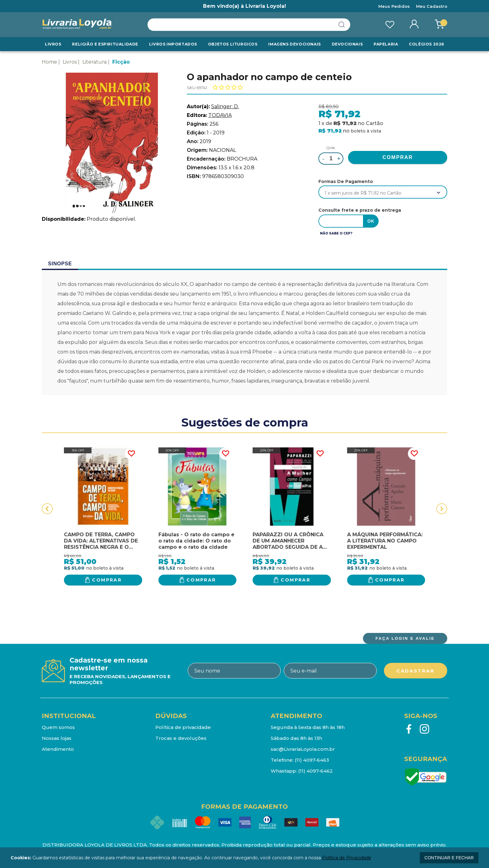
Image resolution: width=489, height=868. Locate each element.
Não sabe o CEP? (336, 233)
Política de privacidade (183, 727)
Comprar (107, 580)
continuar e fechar (449, 858)
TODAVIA (220, 115)
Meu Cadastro (432, 6)
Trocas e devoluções (181, 738)
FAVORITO (131, 454)
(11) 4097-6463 (312, 760)
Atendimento (58, 749)
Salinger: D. (225, 106)
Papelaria (386, 44)
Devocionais (347, 44)
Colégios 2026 (426, 44)
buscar (342, 25)
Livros (53, 44)
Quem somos (58, 727)
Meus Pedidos (394, 6)
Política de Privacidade (347, 858)
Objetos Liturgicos (233, 44)
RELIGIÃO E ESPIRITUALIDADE (105, 44)
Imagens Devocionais (294, 44)
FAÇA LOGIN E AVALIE (405, 638)
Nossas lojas (57, 738)
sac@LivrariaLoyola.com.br (303, 749)
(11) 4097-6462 (315, 771)
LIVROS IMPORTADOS (173, 44)
